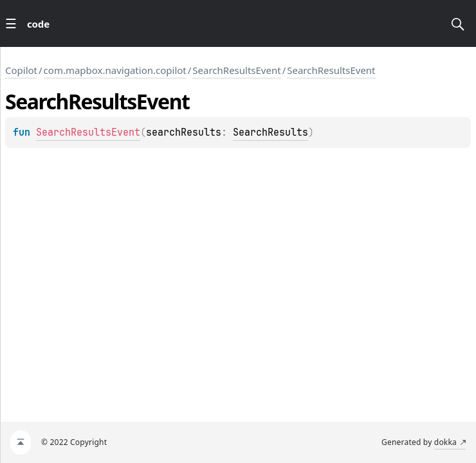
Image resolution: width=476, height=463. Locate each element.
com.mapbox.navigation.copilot (115, 70)
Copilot (21, 70)
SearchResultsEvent (236, 70)
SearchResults (270, 132)
